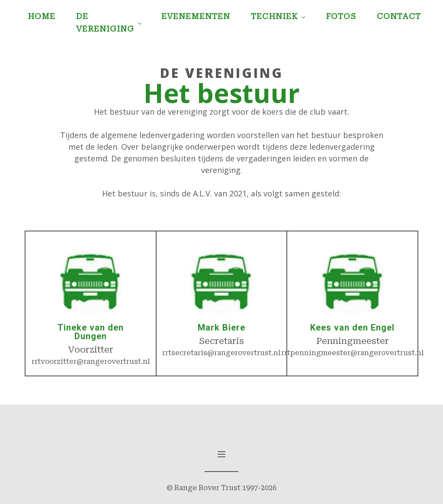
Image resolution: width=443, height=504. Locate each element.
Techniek (274, 16)
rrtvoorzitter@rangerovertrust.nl (91, 361)
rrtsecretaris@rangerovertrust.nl (221, 353)
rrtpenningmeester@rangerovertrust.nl (352, 353)
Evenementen (196, 16)
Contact (399, 16)
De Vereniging (105, 22)
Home (42, 16)
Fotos (341, 16)
